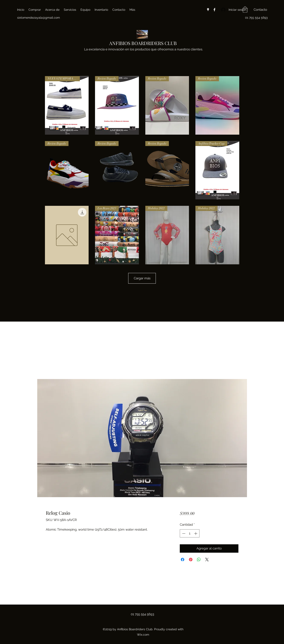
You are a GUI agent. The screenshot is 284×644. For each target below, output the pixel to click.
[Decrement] (183, 533)
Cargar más (142, 278)
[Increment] (196, 533)
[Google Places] (208, 10)
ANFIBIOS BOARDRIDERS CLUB (143, 43)
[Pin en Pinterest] (191, 560)
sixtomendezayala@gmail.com (39, 18)
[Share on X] (207, 560)
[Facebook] (214, 10)
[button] (245, 10)
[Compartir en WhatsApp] (199, 560)
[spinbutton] (190, 533)
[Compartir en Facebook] (183, 560)
